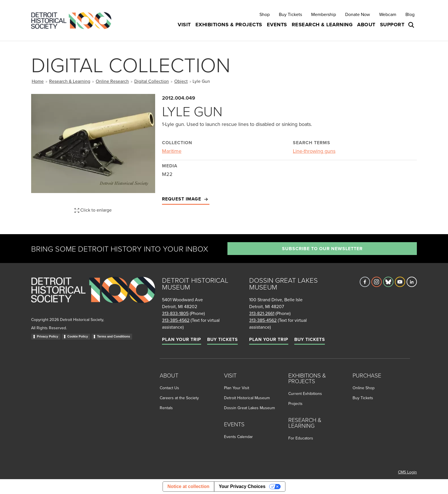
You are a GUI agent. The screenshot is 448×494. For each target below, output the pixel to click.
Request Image (186, 199)
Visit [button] (184, 25)
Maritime (172, 151)
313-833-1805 (175, 313)
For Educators (301, 438)
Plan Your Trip (182, 339)
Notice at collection (188, 486)
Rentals (166, 408)
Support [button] (392, 25)
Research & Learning (70, 81)
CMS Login (407, 472)
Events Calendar (238, 437)
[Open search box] (412, 25)
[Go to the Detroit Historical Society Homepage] (74, 20)
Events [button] (277, 25)
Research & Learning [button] (322, 25)
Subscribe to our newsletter (322, 249)
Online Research (112, 81)
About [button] (366, 25)
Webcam (388, 14)
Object (181, 81)
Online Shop (364, 388)
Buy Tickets (290, 14)
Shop (265, 14)
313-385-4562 (176, 320)
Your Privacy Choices (242, 486)
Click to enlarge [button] (93, 210)
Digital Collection (152, 81)
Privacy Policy (48, 336)
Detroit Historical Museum (247, 398)
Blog (410, 14)
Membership (324, 14)
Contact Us (169, 388)
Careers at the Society (179, 398)
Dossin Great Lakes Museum (249, 408)
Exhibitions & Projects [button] (229, 25)
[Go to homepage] (93, 296)
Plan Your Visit (237, 388)
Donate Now (358, 14)
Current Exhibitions (305, 393)
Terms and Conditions (114, 336)
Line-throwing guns (314, 151)
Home (38, 81)
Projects (295, 403)
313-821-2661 (262, 313)
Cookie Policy (78, 336)
